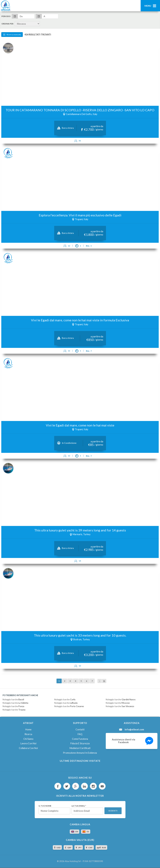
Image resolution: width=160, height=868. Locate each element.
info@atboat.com (134, 730)
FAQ (80, 734)
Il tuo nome (45, 806)
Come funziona (80, 739)
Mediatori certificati (80, 748)
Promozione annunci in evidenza (80, 753)
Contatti (80, 729)
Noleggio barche (13, 699)
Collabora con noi (28, 748)
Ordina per (7, 24)
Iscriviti (113, 811)
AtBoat (6, 6)
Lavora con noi (28, 743)
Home (28, 729)
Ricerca (28, 734)
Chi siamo (28, 739)
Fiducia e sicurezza (80, 743)
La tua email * (79, 806)
